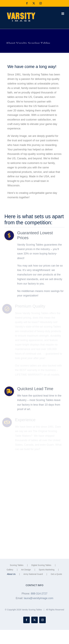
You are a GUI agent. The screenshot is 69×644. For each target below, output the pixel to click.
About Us (11, 574)
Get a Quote (56, 574)
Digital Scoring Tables (41, 565)
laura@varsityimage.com (38, 598)
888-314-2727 (39, 594)
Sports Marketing (47, 570)
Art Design (26, 570)
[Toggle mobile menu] (63, 14)
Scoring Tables (17, 565)
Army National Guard (33, 574)
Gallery (10, 570)
